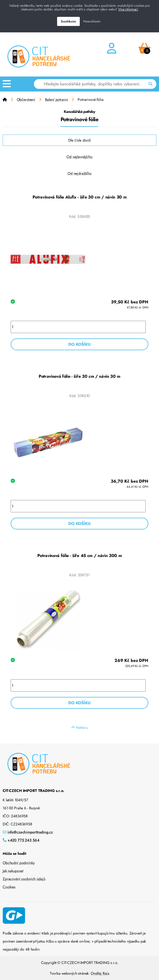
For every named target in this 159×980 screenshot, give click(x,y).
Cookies (9, 887)
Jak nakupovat (13, 871)
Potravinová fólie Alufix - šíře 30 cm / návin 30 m (80, 197)
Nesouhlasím (92, 21)
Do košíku (79, 344)
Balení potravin (57, 100)
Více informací (128, 9)
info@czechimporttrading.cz (30, 832)
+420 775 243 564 (23, 840)
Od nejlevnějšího (79, 157)
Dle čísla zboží (80, 140)
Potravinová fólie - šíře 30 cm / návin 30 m (79, 376)
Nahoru (79, 727)
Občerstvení (26, 100)
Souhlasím (68, 21)
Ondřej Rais (100, 973)
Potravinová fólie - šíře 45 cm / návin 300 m (80, 556)
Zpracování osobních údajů (24, 879)
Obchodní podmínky (19, 863)
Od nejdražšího (79, 173)
